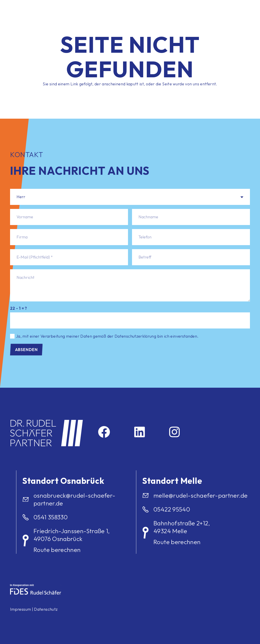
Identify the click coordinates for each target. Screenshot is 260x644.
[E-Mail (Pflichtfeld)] (69, 257)
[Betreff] (191, 257)
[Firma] (69, 237)
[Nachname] (191, 217)
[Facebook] (104, 432)
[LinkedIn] (140, 432)
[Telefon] (191, 237)
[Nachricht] (130, 285)
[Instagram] (174, 432)
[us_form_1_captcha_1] (130, 320)
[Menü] (233, 9)
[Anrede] (130, 197)
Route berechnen (57, 550)
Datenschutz (46, 609)
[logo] (45, 9)
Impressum (20, 609)
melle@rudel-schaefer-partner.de (200, 495)
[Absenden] (26, 349)
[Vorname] (69, 217)
